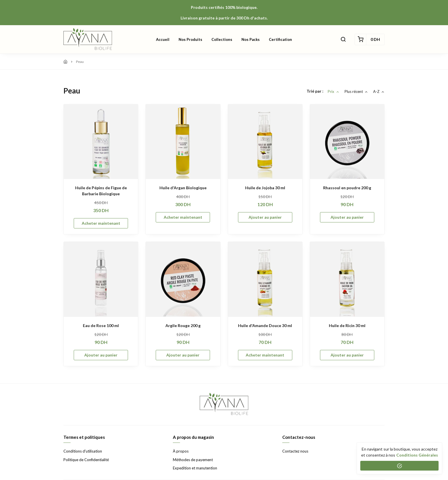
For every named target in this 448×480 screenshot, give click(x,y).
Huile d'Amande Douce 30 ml (265, 325)
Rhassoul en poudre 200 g (347, 188)
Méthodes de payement (193, 460)
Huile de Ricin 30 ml (347, 325)
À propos (181, 451)
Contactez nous (295, 451)
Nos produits (190, 39)
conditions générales (417, 455)
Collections (222, 39)
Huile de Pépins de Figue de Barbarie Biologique (101, 191)
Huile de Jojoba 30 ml (265, 188)
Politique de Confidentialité (86, 460)
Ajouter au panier (265, 217)
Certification (280, 39)
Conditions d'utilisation (83, 451)
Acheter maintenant (101, 223)
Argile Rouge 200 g (183, 325)
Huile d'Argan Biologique (183, 188)
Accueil (163, 39)
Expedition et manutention (195, 468)
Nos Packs (251, 39)
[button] (343, 39)
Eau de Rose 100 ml (101, 325)
